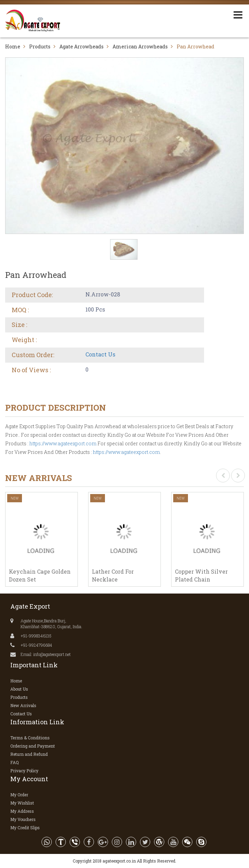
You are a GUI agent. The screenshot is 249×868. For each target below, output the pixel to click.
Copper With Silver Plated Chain (201, 575)
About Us (19, 689)
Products (40, 46)
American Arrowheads (140, 46)
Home (13, 46)
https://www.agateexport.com (63, 443)
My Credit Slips (25, 828)
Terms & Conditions (30, 738)
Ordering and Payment (33, 746)
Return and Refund (29, 754)
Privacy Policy (24, 771)
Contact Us (100, 354)
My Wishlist (22, 803)
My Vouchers (23, 819)
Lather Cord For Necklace (113, 575)
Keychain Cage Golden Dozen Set (40, 575)
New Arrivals (23, 705)
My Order (19, 795)
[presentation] (223, 476)
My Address (22, 811)
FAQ (15, 762)
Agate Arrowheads (81, 46)
